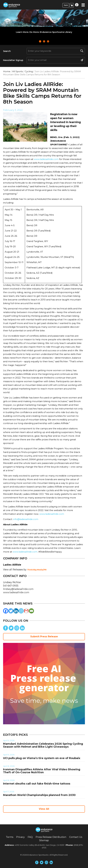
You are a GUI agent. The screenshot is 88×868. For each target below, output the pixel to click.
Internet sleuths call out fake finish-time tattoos (37, 784)
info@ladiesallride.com (26, 519)
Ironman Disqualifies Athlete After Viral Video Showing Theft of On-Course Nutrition (42, 771)
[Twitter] (11, 611)
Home (7, 71)
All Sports (18, 71)
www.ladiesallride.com (46, 159)
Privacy (20, 837)
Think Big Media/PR (37, 570)
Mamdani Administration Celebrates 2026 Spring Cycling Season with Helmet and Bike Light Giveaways (43, 745)
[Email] (31, 611)
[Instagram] (21, 611)
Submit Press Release (44, 636)
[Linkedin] (16, 611)
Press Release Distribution (51, 837)
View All (44, 809)
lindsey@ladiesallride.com (18, 589)
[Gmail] (26, 611)
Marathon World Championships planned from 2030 (39, 795)
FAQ (30, 837)
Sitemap (44, 840)
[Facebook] (6, 611)
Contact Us (76, 837)
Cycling (29, 71)
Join (66, 5)
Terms (10, 837)
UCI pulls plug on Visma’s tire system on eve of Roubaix (42, 758)
